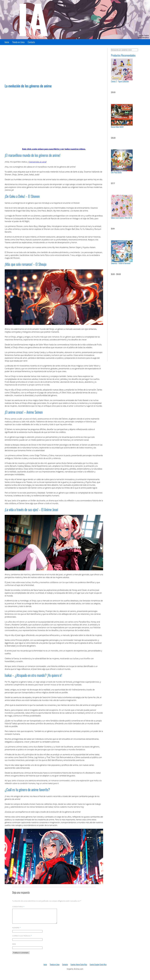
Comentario (18, 907)
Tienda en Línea (18, 42)
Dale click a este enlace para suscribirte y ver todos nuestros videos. (54, 149)
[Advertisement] (54, 64)
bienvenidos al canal (38, 162)
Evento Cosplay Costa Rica (98, 967)
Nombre (17, 930)
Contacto (31, 42)
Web (14, 947)
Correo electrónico (22, 939)
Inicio (7, 42)
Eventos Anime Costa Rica (79, 967)
